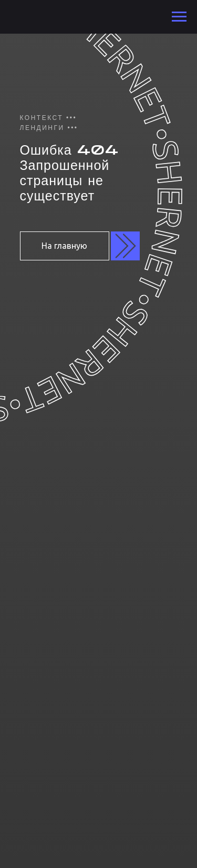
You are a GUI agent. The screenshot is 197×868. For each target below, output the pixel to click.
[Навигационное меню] (179, 17)
